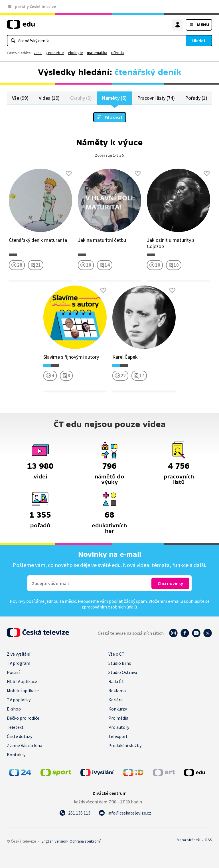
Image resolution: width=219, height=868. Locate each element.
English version (54, 841)
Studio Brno (120, 663)
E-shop (14, 709)
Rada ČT (116, 681)
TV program (19, 663)
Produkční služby (125, 745)
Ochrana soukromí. (85, 841)
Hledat (199, 41)
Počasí (13, 672)
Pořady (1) (196, 98)
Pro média (118, 718)
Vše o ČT (116, 654)
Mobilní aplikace (23, 691)
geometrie (55, 53)
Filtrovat (114, 117)
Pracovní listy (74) (156, 98)
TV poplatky (19, 700)
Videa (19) (49, 98)
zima (38, 53)
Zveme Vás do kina (25, 745)
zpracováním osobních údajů (109, 607)
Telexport (118, 736)
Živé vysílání (19, 654)
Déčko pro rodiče (23, 718)
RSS (209, 840)
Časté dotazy (20, 736)
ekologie (75, 53)
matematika (97, 53)
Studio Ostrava (123, 672)
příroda (117, 53)
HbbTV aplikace (22, 681)
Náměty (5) (114, 98)
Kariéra (115, 700)
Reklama (117, 691)
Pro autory (119, 727)
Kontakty (16, 755)
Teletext (15, 727)
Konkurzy (118, 709)
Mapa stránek (188, 840)
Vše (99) (20, 98)
